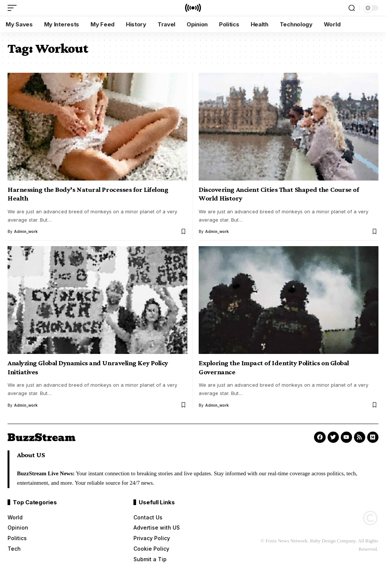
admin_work (26, 231)
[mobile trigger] (14, 8)
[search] (352, 8)
